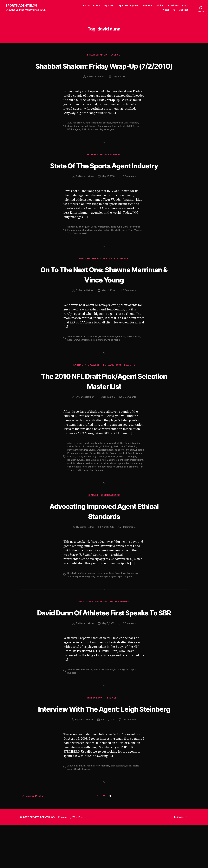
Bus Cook (80, 469)
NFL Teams (109, 387)
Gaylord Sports (106, 475)
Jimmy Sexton (99, 479)
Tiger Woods (136, 251)
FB (174, 10)
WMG (85, 255)
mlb (124, 137)
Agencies (109, 6)
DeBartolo (132, 469)
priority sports (118, 489)
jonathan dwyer (87, 482)
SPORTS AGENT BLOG (23, 6)
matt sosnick (115, 137)
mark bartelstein (103, 251)
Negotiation (98, 599)
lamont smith (135, 482)
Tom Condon (74, 255)
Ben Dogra (127, 465)
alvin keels (85, 465)
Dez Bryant (90, 472)
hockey (93, 137)
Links (185, 6)
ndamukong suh (75, 489)
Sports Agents (120, 280)
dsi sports (120, 472)
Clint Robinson (133, 134)
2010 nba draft (75, 134)
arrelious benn (99, 465)
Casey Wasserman (101, 248)
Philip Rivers (88, 140)
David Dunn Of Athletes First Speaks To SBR (104, 640)
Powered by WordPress (73, 860)
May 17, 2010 (108, 198)
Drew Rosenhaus (132, 248)
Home (86, 6)
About (96, 6)
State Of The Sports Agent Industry (104, 182)
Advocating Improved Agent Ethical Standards (104, 533)
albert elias (73, 465)
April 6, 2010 (108, 550)
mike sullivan (124, 485)
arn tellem (72, 248)
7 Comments (130, 419)
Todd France (97, 492)
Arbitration (97, 134)
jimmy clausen (83, 479)
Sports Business (111, 166)
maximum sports (108, 485)
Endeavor (72, 251)
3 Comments (130, 198)
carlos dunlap (93, 469)
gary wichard (90, 475)
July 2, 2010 (119, 87)
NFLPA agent (74, 140)
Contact (183, 10)
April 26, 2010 (108, 419)
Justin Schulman (104, 482)
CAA (84, 358)
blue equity (84, 248)
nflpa (70, 362)
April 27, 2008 (108, 763)
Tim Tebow (84, 492)
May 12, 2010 (108, 312)
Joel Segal (73, 482)
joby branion (114, 479)
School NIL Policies (153, 6)
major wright (74, 485)
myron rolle (138, 485)
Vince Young (114, 362)
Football (84, 137)
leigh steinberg (83, 599)
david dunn (73, 137)
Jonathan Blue (86, 251)
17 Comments (130, 763)
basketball (119, 134)
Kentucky (103, 137)
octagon (89, 489)
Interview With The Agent (104, 731)
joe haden (126, 479)
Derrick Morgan (75, 472)
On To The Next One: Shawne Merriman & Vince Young (104, 296)
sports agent (112, 599)
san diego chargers (105, 140)
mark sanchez (107, 703)
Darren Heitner (97, 87)
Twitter (165, 10)
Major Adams (134, 358)
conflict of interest (87, 596)
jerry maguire (103, 809)
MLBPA (131, 137)
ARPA (70, 809)
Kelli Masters (120, 482)
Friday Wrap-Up (97, 55)
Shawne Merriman (83, 362)
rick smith (131, 489)
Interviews (173, 6)
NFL (128, 703)
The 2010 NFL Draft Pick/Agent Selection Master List (104, 403)
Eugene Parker (75, 475)
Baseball (108, 134)
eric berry (131, 472)
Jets (96, 703)
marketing (120, 703)
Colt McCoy (107, 469)
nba (138, 137)
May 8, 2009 (108, 656)
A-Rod (87, 134)
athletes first (74, 358)
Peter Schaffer (102, 489)
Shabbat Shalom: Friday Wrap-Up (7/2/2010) (104, 71)
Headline (115, 55)
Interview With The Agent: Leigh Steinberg (104, 747)
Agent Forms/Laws (128, 6)
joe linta (137, 479)
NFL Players (100, 280)
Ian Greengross (123, 475)
